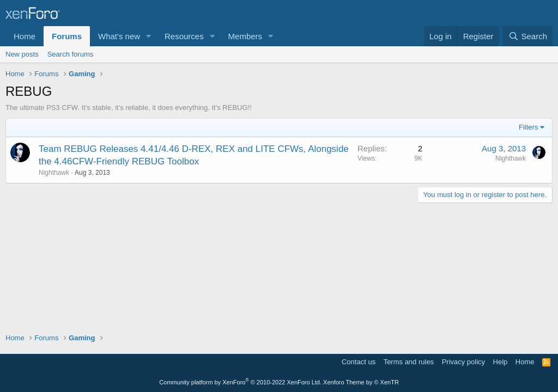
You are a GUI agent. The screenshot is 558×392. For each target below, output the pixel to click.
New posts (22, 54)
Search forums (71, 54)
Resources (184, 36)
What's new (119, 36)
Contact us (359, 362)
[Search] (528, 36)
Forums (67, 36)
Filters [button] (528, 127)
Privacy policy (463, 362)
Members (245, 36)
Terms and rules (409, 362)
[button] (149, 36)
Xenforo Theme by (361, 382)
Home (25, 36)
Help (501, 362)
